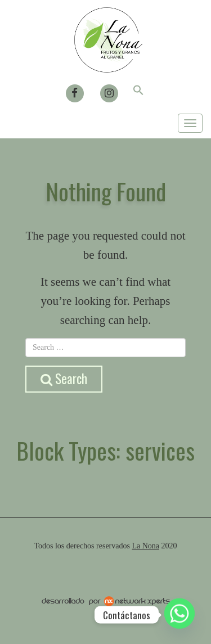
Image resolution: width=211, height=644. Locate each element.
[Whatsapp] (179, 615)
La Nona (145, 546)
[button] (138, 92)
